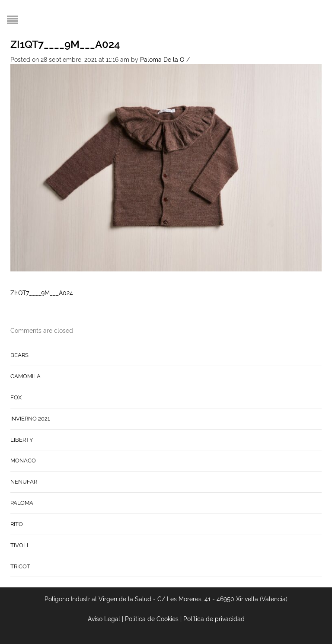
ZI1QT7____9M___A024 (65, 44)
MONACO (23, 461)
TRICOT (20, 566)
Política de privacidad (214, 619)
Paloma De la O (162, 60)
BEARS (19, 355)
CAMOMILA (26, 376)
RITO (17, 524)
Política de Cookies (152, 619)
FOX (16, 397)
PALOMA (22, 503)
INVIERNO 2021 (30, 419)
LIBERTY (22, 440)
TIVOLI (19, 545)
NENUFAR (24, 482)
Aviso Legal (104, 619)
